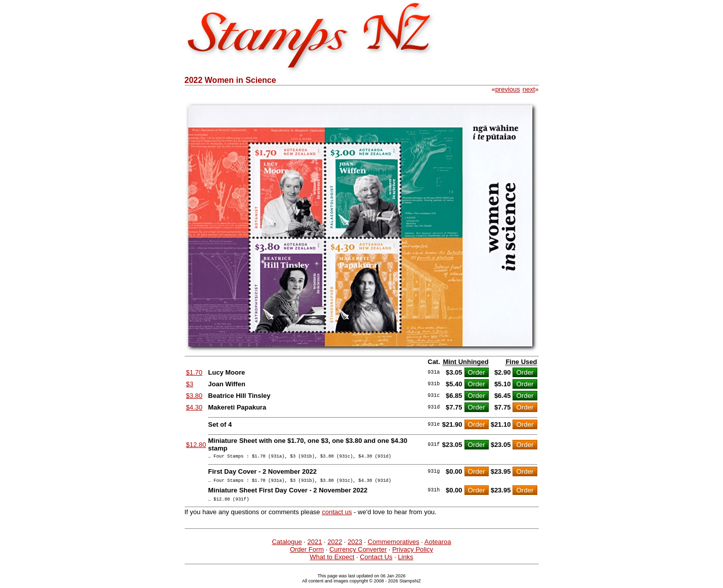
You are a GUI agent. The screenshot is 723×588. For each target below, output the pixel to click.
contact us (337, 516)
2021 (315, 546)
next (529, 89)
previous (508, 89)
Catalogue (287, 546)
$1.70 (195, 372)
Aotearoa (438, 546)
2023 (355, 546)
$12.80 (196, 445)
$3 (190, 384)
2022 (335, 546)
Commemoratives (394, 546)
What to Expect (332, 561)
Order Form (307, 554)
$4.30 (195, 407)
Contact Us (376, 561)
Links (405, 561)
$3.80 (195, 396)
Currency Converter (358, 554)
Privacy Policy (413, 554)
